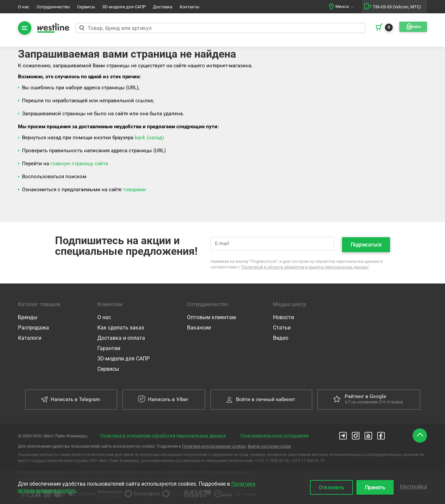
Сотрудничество (53, 7)
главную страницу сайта (79, 164)
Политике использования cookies (214, 444)
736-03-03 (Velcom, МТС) (397, 7)
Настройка (413, 486)
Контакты (189, 7)
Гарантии (109, 346)
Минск (342, 6)
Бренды (28, 315)
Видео (281, 336)
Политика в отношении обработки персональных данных (163, 434)
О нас (24, 7)
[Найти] (82, 28)
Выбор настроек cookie (269, 444)
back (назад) (149, 138)
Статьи (282, 326)
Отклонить (326, 487)
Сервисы (86, 7)
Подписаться (366, 243)
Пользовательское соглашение (274, 434)
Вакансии (199, 326)
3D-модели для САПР (124, 7)
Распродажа (33, 326)
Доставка (163, 7)
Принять (372, 487)
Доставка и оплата (121, 336)
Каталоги (30, 336)
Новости (283, 315)
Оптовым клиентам (211, 315)
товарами (134, 190)
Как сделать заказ (121, 326)
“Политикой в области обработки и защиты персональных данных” (305, 265)
